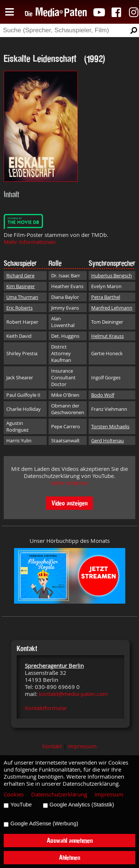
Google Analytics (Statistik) (82, 805)
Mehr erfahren (70, 483)
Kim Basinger (21, 286)
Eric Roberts (19, 308)
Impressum (82, 746)
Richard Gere (20, 275)
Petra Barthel (106, 297)
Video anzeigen (69, 503)
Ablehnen (69, 857)
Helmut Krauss (107, 336)
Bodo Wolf (103, 395)
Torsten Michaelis (110, 426)
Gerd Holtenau (107, 440)
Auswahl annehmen (70, 840)
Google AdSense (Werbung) (44, 824)
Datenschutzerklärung (59, 794)
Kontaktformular (46, 708)
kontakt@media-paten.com (73, 694)
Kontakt (52, 746)
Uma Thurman (22, 297)
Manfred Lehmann (112, 308)
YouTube (21, 805)
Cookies (14, 794)
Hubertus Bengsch (112, 275)
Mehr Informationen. (30, 242)
